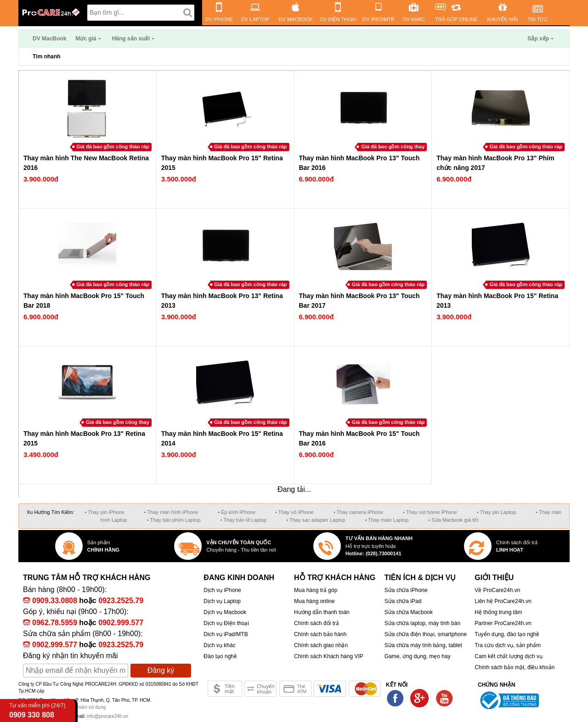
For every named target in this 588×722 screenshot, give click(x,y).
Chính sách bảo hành (320, 634)
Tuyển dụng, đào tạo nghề (507, 634)
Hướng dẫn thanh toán (322, 612)
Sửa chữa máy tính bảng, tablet (423, 645)
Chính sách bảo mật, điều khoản (514, 667)
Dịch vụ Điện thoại (226, 623)
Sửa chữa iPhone (406, 590)
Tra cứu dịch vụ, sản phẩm (508, 645)
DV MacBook (49, 39)
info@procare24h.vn (107, 716)
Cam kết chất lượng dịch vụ (509, 656)
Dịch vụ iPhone (222, 590)
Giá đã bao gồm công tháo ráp (113, 147)
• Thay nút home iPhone (430, 512)
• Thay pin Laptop (497, 512)
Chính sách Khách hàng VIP (329, 656)
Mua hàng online (314, 601)
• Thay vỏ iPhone (294, 512)
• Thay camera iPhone (358, 512)
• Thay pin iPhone (105, 512)
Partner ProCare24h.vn (503, 623)
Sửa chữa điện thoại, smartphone (426, 634)
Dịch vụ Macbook (225, 612)
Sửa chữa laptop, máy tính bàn (422, 623)
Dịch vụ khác (219, 645)
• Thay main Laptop (387, 520)
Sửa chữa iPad (403, 601)
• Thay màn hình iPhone (171, 512)
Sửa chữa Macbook (409, 612)
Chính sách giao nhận (321, 645)
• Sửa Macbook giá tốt (453, 520)
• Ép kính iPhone (237, 512)
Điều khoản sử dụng (85, 707)
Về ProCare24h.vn (497, 590)
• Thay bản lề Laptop (244, 520)
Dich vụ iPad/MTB (226, 634)
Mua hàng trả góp (316, 590)
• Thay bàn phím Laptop (174, 520)
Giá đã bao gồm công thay (393, 147)
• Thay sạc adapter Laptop (316, 520)
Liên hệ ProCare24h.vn (503, 601)
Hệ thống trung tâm (498, 612)
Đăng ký (161, 670)
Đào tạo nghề (220, 656)
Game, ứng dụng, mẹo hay (418, 656)
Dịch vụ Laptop (222, 601)
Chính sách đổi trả (317, 623)
